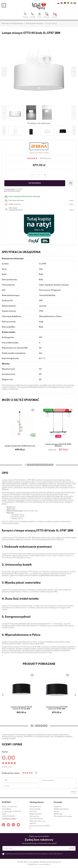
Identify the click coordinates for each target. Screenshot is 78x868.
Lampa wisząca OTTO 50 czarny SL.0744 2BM (25, 708)
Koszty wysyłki (35, 809)
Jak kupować (34, 816)
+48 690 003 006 (8, 816)
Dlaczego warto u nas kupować (38, 822)
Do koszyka (35, 183)
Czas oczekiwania (36, 819)
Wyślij (74, 792)
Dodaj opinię (46, 158)
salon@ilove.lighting (9, 819)
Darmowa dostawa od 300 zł (40, 827)
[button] (4, 113)
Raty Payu (33, 812)
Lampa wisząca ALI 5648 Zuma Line (20, 446)
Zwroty (56, 812)
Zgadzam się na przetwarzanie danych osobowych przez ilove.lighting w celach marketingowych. (34, 854)
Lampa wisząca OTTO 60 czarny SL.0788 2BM (61, 708)
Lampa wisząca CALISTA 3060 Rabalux (58, 445)
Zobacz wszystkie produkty (39, 153)
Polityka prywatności (61, 809)
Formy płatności (35, 807)
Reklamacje (58, 814)
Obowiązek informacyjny (63, 816)
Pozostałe (58, 802)
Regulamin (58, 807)
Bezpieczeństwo (36, 814)
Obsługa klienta (37, 802)
